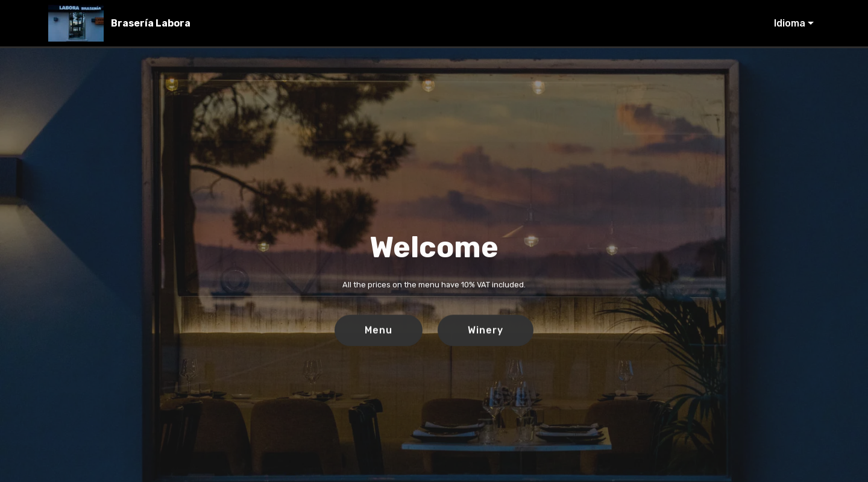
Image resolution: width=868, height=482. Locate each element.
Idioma (790, 23)
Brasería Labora (151, 23)
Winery (486, 330)
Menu (379, 330)
